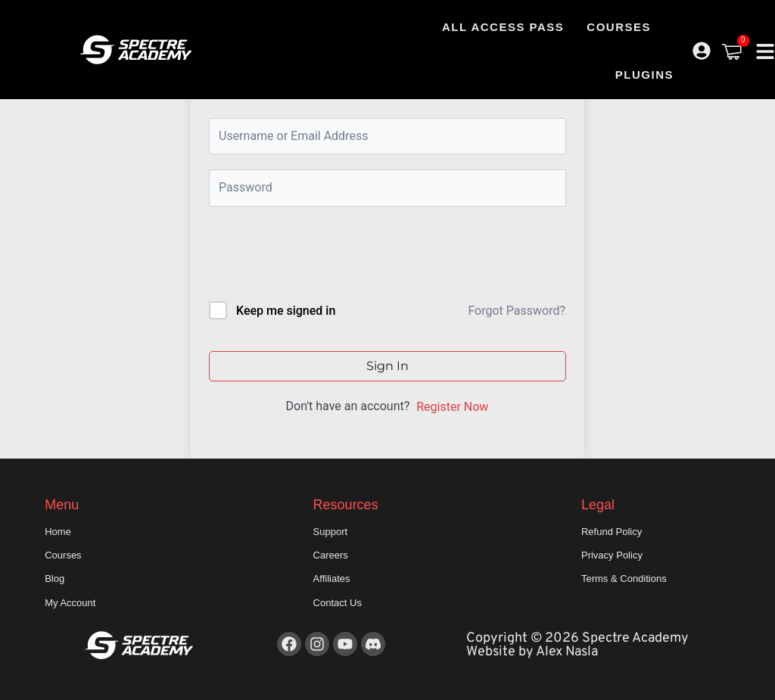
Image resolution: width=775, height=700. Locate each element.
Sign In (387, 366)
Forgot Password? (517, 311)
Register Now (452, 407)
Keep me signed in (286, 311)
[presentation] (311, 257)
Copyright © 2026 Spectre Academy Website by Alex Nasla (577, 645)
